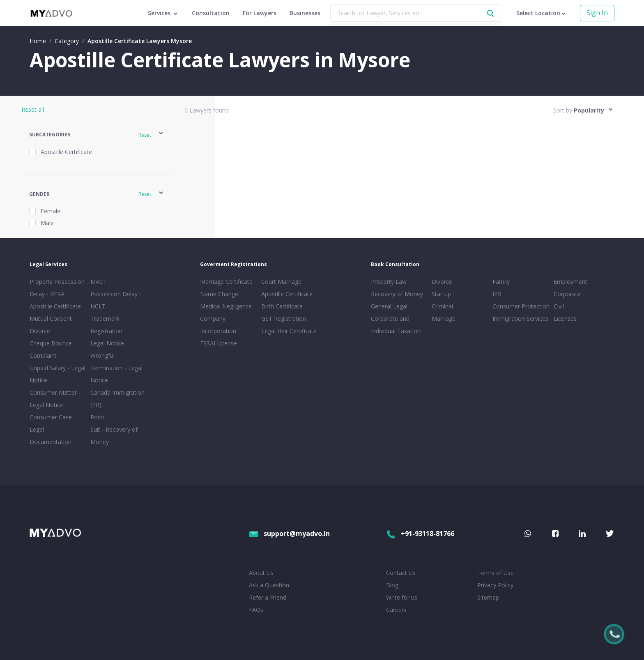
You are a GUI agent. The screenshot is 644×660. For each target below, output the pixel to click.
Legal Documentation (51, 436)
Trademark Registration (106, 325)
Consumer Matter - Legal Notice (55, 399)
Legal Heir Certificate (289, 331)
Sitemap (488, 597)
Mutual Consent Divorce (51, 325)
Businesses (305, 13)
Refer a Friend (268, 597)
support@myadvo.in (289, 534)
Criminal (442, 306)
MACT (99, 282)
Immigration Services (520, 319)
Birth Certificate (282, 306)
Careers (396, 610)
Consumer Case (51, 417)
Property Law (389, 282)
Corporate (567, 294)
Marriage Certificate (226, 282)
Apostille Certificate (55, 306)
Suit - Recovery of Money (114, 436)
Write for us (402, 597)
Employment (570, 282)
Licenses (565, 319)
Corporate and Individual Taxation (396, 325)
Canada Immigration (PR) (117, 399)
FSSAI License (218, 343)
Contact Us (401, 573)
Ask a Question (269, 585)
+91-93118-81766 (420, 534)
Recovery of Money (397, 294)
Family (501, 282)
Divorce (442, 282)
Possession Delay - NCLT (116, 300)
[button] (97, 135)
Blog (392, 585)
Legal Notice (107, 343)
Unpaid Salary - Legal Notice (57, 374)
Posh (97, 417)
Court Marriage (281, 282)
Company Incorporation (218, 325)
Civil (559, 306)
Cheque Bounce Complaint (51, 349)
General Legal (389, 306)
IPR (497, 294)
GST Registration (284, 319)
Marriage (444, 319)
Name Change (219, 294)
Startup (441, 294)
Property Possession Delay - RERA (57, 288)
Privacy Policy (495, 585)
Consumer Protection (521, 306)
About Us (261, 573)
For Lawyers (260, 13)
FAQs (256, 610)
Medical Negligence (226, 306)
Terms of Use (496, 573)
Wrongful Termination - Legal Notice (116, 368)
